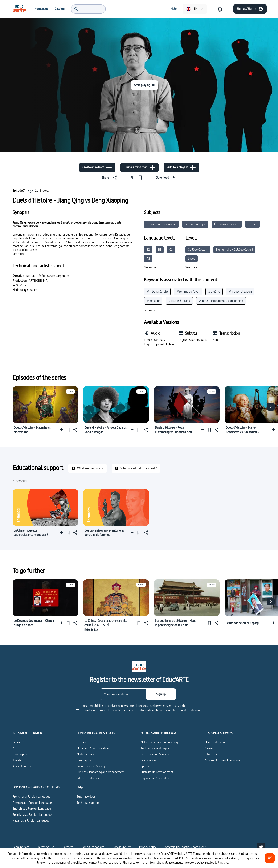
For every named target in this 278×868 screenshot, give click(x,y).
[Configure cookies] (93, 847)
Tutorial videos (86, 797)
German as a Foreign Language (32, 803)
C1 (171, 249)
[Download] (166, 178)
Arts (15, 748)
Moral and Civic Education (93, 748)
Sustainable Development (157, 772)
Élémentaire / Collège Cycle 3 (234, 249)
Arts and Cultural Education (222, 760)
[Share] (110, 178)
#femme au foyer (188, 291)
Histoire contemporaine (161, 224)
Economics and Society (91, 766)
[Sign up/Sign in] (250, 9)
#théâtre (214, 291)
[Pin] (137, 178)
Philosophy (20, 754)
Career (209, 748)
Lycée (192, 259)
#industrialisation (240, 291)
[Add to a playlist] (181, 167)
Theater (18, 760)
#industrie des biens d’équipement (221, 301)
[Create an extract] (97, 167)
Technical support (88, 803)
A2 (148, 259)
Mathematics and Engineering (159, 742)
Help (80, 787)
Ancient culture (22, 766)
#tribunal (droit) (157, 291)
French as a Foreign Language (31, 797)
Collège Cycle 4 (198, 249)
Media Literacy (86, 754)
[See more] (19, 254)
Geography (84, 760)
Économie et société (227, 224)
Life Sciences (149, 760)
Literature (19, 742)
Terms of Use (46, 847)
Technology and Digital (155, 748)
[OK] (270, 858)
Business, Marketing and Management (101, 772)
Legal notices (21, 847)
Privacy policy (148, 847)
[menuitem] (20, 9)
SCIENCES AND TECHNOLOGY (159, 733)
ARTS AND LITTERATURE (28, 733)
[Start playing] (145, 85)
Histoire (253, 224)
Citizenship (212, 754)
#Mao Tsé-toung (179, 301)
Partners (68, 847)
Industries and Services (155, 754)
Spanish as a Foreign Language (32, 815)
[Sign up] (161, 694)
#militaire (153, 301)
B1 (160, 249)
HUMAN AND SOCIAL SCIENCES (96, 733)
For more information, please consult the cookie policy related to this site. (182, 862)
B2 (148, 249)
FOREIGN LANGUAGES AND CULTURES (36, 787)
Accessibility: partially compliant (185, 847)
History (81, 742)
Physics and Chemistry (155, 778)
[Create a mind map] (140, 167)
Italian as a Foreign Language (31, 820)
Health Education (216, 742)
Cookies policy (122, 847)
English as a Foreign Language (32, 808)
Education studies (88, 778)
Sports (145, 766)
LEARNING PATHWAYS (219, 733)
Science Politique (195, 224)
